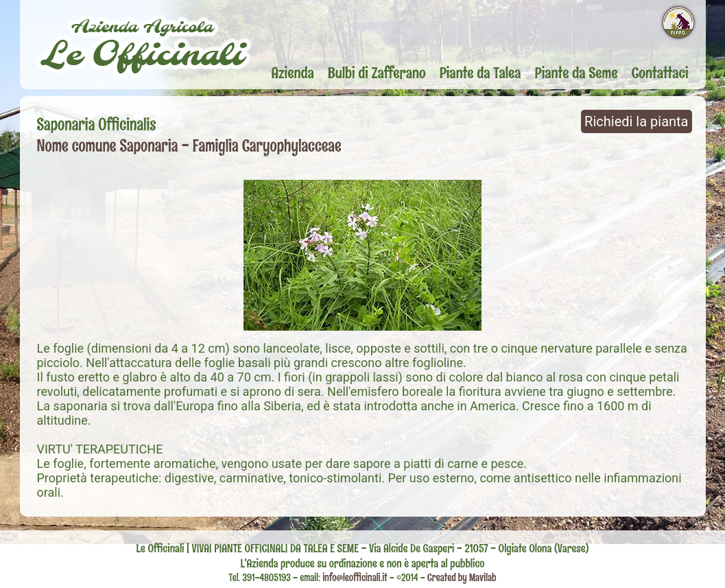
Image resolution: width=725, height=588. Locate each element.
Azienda (293, 73)
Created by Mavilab (462, 578)
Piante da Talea (480, 73)
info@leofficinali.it (356, 578)
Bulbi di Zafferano (377, 73)
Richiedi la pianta (636, 121)
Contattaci (660, 73)
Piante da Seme (577, 73)
